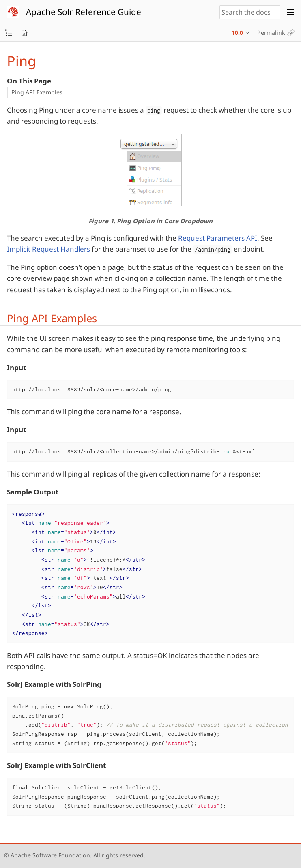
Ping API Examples (37, 92)
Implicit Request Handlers (48, 249)
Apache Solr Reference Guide (84, 12)
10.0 (237, 33)
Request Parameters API (218, 238)
